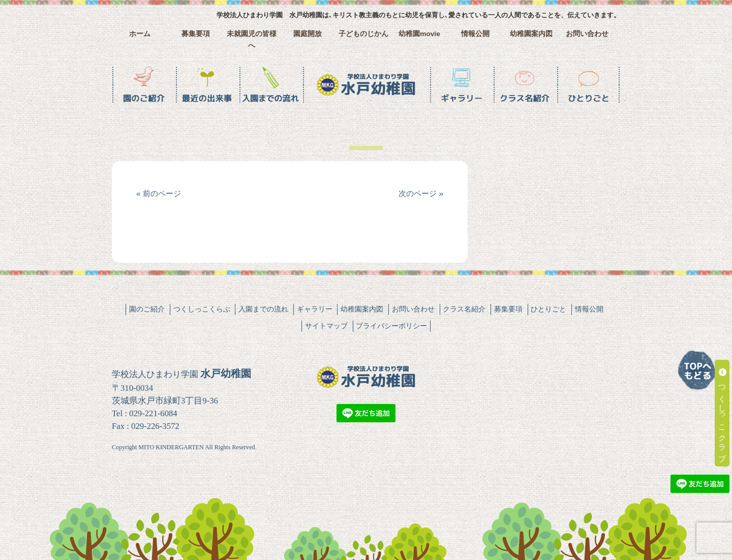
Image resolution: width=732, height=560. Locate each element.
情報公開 (475, 34)
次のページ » (421, 193)
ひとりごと (548, 309)
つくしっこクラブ (723, 413)
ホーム (140, 34)
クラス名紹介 (464, 309)
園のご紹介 (147, 309)
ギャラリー (315, 309)
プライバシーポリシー (391, 326)
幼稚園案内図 (531, 34)
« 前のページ (159, 193)
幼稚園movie (419, 34)
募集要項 (196, 34)
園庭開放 (308, 34)
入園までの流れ (263, 309)
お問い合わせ (587, 34)
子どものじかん (363, 34)
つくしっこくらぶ (202, 309)
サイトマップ (326, 326)
